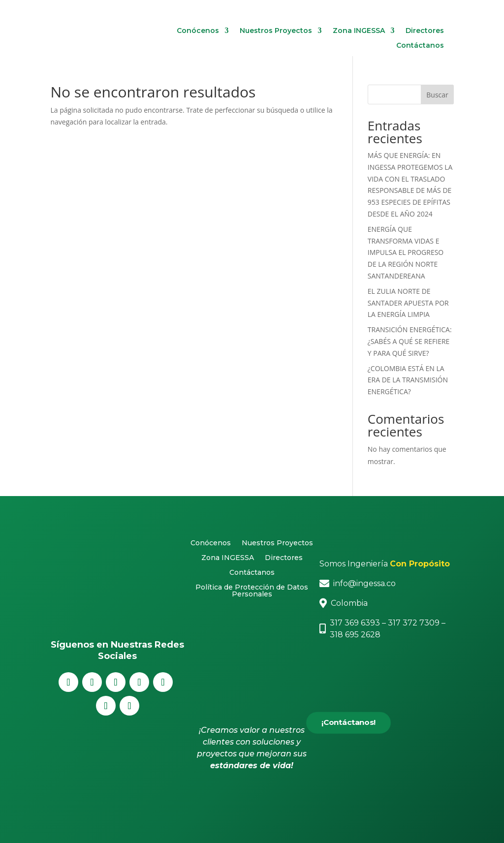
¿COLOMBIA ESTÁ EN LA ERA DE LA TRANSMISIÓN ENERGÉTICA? (408, 380)
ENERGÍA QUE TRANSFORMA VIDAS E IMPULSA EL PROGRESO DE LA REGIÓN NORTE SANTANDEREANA (406, 252)
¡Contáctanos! (348, 723)
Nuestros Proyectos (276, 31)
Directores (425, 31)
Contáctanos (420, 46)
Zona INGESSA (359, 31)
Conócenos (198, 31)
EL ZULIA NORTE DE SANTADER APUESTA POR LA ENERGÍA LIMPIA (408, 303)
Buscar (437, 95)
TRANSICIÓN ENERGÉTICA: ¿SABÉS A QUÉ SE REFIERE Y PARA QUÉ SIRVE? (410, 341)
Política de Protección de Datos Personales (252, 591)
